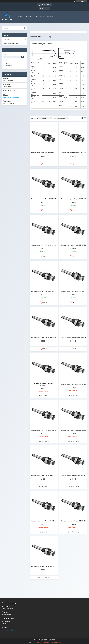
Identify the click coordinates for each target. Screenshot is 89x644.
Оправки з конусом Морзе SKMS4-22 (73, 199)
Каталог (29, 17)
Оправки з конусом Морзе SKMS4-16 (73, 521)
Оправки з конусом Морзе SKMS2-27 (44, 476)
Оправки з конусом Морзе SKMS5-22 (73, 245)
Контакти (50, 17)
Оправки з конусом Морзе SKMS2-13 (73, 384)
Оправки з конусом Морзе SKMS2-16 (44, 430)
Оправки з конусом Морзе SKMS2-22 (73, 430)
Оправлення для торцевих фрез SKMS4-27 (44, 385)
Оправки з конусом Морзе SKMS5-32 (73, 291)
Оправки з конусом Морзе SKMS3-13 (73, 476)
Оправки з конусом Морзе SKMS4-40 (44, 245)
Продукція (6, 39)
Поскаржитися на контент (43, 642)
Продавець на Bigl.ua (45, 641)
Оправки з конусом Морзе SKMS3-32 (44, 199)
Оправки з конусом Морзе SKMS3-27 (73, 153)
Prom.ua (53, 639)
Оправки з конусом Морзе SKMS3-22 (44, 153)
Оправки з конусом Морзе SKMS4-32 (44, 566)
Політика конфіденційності (56, 642)
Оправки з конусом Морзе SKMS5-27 (44, 291)
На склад (39, 17)
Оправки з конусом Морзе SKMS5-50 (73, 338)
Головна (19, 17)
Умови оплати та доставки (11, 43)
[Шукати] (25, 28)
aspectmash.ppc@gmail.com (11, 97)
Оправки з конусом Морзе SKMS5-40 (44, 338)
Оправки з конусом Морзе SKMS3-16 (44, 521)
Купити (45, 164)
